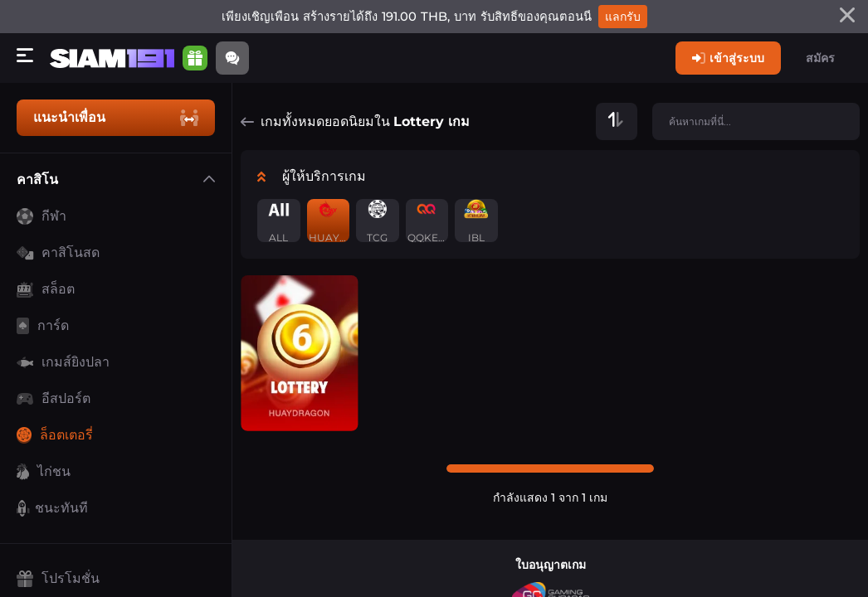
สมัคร (820, 58)
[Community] (232, 58)
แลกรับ (623, 17)
